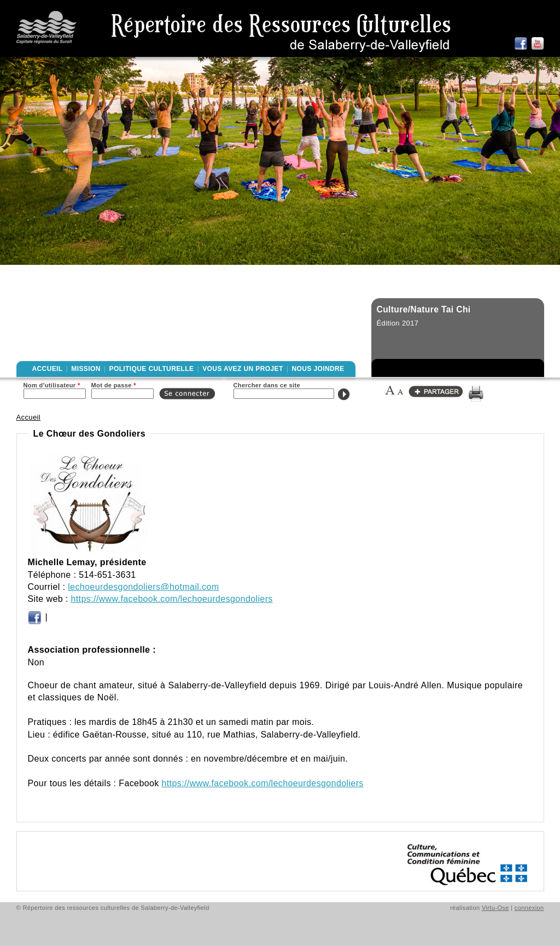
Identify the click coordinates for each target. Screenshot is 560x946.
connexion (529, 908)
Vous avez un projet (243, 369)
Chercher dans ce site (267, 385)
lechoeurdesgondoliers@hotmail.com (143, 587)
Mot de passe (114, 385)
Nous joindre (318, 369)
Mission (86, 369)
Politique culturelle (152, 369)
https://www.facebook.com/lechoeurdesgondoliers (172, 599)
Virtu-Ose (495, 908)
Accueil (48, 369)
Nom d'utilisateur (52, 385)
